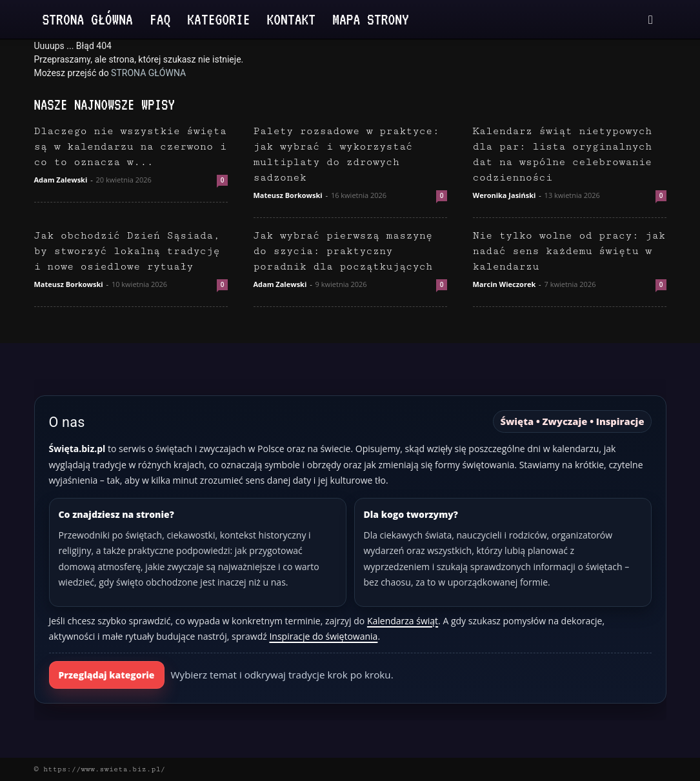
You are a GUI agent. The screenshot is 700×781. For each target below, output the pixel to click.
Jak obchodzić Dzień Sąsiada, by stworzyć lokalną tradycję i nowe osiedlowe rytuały (127, 251)
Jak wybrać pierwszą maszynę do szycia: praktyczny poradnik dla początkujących (343, 251)
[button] (651, 20)
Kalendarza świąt (403, 621)
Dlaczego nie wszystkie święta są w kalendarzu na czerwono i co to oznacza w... (131, 147)
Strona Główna (88, 19)
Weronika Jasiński (505, 195)
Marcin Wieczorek (505, 284)
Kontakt (292, 19)
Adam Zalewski (61, 180)
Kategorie (218, 19)
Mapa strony (371, 19)
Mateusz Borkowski (288, 195)
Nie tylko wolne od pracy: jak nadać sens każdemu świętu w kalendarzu (569, 251)
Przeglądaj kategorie (107, 675)
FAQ (160, 19)
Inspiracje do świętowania (323, 636)
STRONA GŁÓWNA (148, 73)
